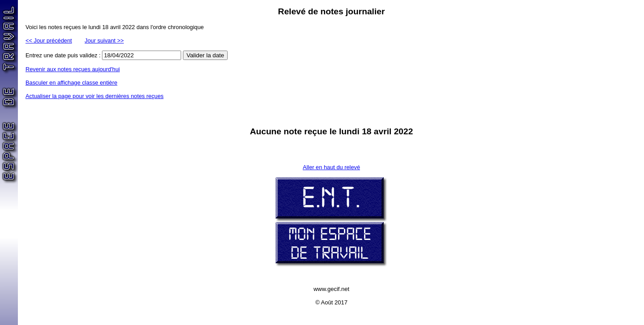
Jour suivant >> (104, 41)
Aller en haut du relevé (331, 167)
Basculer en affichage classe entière (71, 83)
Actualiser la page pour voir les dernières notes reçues (95, 96)
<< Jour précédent (49, 41)
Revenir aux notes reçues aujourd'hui (73, 69)
